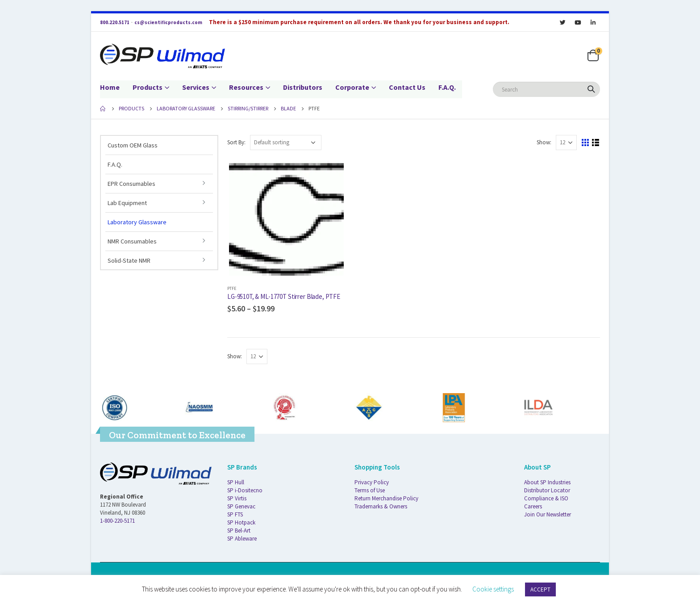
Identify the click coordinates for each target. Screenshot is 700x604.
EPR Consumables (131, 184)
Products (148, 87)
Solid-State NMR (129, 260)
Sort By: (236, 142)
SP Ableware (242, 539)
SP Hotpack (241, 522)
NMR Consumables (132, 241)
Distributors (303, 87)
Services (196, 87)
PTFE (232, 288)
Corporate (352, 87)
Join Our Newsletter (548, 514)
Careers (533, 506)
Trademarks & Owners (381, 506)
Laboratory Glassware (137, 222)
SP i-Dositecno (245, 490)
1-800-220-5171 (117, 521)
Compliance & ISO (546, 498)
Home (110, 87)
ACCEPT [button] (540, 589)
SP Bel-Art (239, 531)
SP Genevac (241, 506)
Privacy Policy (372, 482)
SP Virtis (237, 498)
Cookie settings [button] (493, 589)
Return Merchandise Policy (386, 498)
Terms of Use (370, 490)
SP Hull (236, 482)
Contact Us (407, 87)
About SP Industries (547, 482)
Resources (246, 87)
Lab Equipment (127, 203)
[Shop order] (286, 143)
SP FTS (235, 514)
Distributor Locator (547, 490)
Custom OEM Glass (133, 145)
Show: (544, 142)
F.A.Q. (447, 87)
